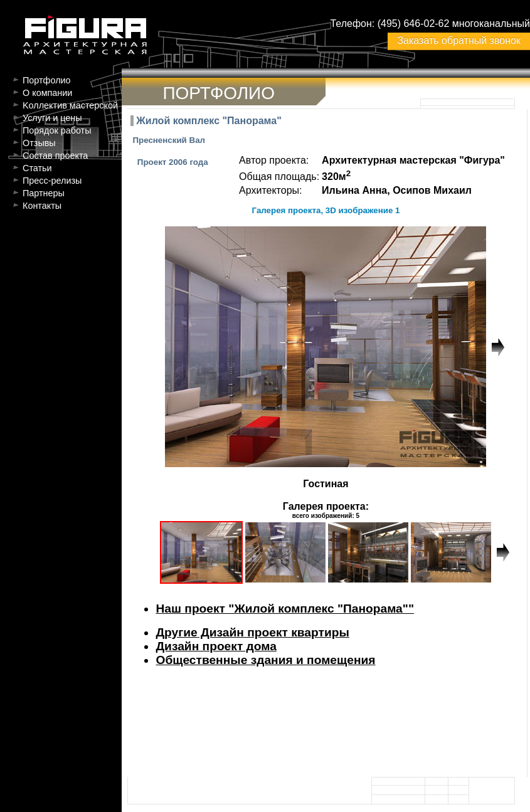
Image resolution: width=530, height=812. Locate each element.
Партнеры (44, 193)
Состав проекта (55, 156)
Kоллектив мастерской (70, 105)
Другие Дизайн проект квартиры (252, 632)
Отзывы (39, 143)
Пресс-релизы (52, 181)
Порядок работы (57, 130)
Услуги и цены (52, 118)
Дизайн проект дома (216, 646)
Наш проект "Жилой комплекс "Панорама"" (285, 609)
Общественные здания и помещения (265, 660)
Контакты (42, 206)
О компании (47, 93)
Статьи (37, 168)
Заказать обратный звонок (458, 40)
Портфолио (47, 80)
